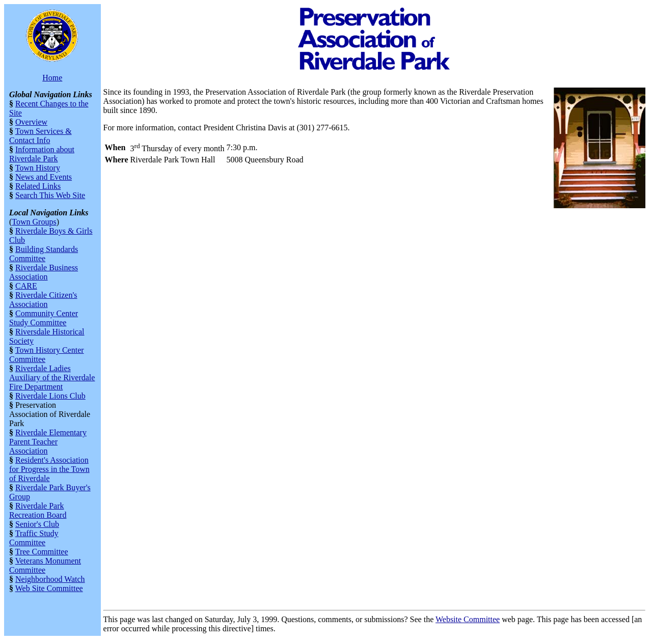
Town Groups (34, 222)
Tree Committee (42, 552)
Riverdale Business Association (44, 272)
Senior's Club (37, 524)
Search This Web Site (50, 195)
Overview (31, 122)
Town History (38, 168)
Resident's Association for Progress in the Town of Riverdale (49, 469)
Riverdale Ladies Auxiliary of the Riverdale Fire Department (52, 377)
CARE (26, 286)
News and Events (44, 177)
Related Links (38, 186)
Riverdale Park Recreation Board (38, 510)
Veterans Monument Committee (45, 565)
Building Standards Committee (44, 254)
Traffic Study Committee (34, 538)
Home (52, 78)
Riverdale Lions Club (50, 396)
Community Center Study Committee (44, 318)
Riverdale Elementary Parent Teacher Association (48, 442)
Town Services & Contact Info (40, 136)
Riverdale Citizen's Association (43, 300)
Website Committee (468, 619)
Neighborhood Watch (50, 579)
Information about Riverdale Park (42, 154)
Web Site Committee (49, 588)
